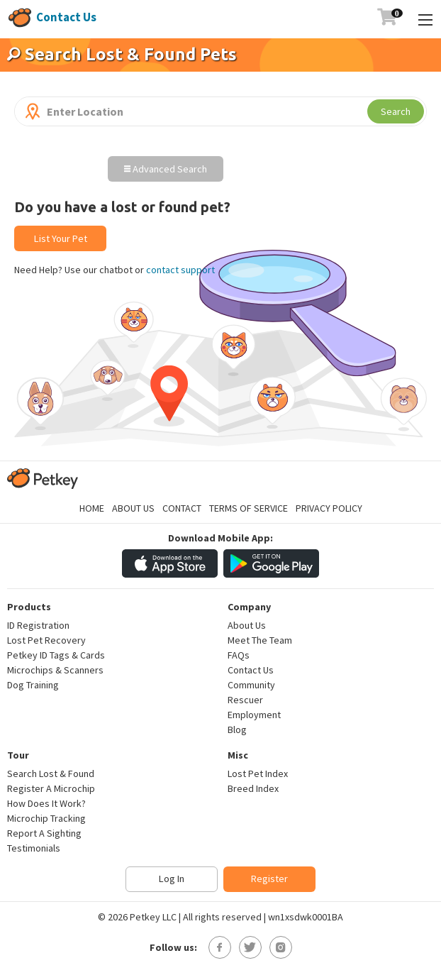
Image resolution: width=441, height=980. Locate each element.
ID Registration (38, 625)
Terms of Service (249, 508)
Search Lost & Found (51, 773)
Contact (182, 508)
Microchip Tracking (46, 818)
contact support (180, 270)
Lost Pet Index (258, 773)
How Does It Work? (46, 803)
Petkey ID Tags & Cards (56, 655)
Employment (254, 715)
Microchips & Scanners (55, 670)
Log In (172, 879)
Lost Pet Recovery (46, 640)
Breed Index (253, 788)
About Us (133, 508)
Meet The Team (260, 640)
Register (269, 879)
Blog (237, 730)
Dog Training (33, 685)
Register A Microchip (51, 788)
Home (92, 508)
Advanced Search (166, 169)
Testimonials (34, 848)
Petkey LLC (153, 917)
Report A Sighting (44, 833)
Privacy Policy (329, 508)
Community (251, 685)
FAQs (239, 655)
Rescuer (245, 700)
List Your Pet (61, 238)
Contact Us (66, 17)
